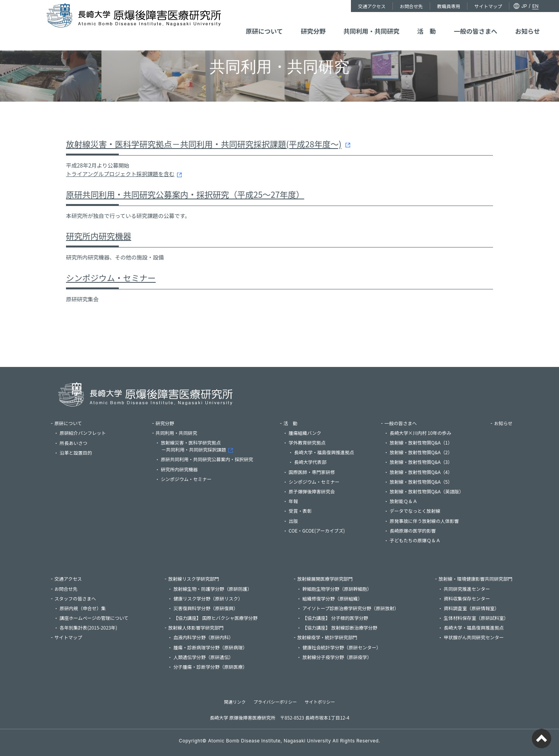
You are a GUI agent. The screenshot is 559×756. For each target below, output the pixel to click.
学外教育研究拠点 (307, 442)
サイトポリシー (320, 702)
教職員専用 (421, 6)
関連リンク (235, 702)
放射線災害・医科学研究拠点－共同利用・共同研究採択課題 (198, 446)
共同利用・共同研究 (377, 22)
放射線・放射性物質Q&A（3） (421, 462)
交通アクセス (348, 6)
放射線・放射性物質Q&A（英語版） (427, 491)
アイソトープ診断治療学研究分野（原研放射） (351, 608)
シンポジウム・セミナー (111, 278)
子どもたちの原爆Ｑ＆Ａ (415, 540)
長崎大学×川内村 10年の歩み (421, 433)
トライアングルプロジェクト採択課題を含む (120, 174)
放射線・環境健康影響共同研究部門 (476, 579)
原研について (294, 22)
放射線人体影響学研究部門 (196, 627)
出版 (293, 521)
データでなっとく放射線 (415, 511)
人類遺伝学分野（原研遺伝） (204, 657)
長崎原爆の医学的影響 (413, 530)
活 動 (419, 22)
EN (503, 6)
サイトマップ (458, 6)
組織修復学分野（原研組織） (332, 598)
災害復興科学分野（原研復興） (206, 608)
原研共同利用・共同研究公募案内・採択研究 (207, 459)
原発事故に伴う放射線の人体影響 (424, 521)
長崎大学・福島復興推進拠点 (324, 452)
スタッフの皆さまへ (75, 598)
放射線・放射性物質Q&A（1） (421, 442)
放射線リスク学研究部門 (194, 579)
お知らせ (497, 22)
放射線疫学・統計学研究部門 (327, 637)
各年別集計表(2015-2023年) (89, 627)
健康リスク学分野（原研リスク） (208, 598)
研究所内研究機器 (99, 236)
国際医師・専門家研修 (312, 472)
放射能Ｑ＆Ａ (404, 501)
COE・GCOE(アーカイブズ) (317, 530)
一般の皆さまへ (457, 22)
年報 (293, 501)
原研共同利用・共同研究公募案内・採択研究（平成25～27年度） (185, 194)
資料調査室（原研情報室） (471, 608)
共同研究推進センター (467, 589)
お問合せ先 (386, 6)
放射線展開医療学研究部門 (325, 579)
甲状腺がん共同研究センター (474, 637)
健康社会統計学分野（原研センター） (342, 647)
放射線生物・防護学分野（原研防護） (213, 589)
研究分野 (331, 22)
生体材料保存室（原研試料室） (476, 618)
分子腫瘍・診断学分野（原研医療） (210, 667)
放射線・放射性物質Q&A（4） (421, 472)
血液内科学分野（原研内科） (204, 637)
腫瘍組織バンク (305, 433)
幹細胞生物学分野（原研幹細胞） (337, 589)
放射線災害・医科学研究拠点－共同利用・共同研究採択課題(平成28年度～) (204, 144)
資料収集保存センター (467, 598)
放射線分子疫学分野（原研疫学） (337, 657)
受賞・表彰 (300, 511)
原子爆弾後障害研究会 (312, 491)
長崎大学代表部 (310, 462)
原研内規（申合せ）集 (83, 608)
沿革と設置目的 (76, 452)
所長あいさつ (74, 443)
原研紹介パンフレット (93, 433)
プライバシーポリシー (275, 702)
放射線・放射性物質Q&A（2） (421, 452)
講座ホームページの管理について (94, 618)
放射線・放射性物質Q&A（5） (421, 482)
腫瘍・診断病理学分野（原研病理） (210, 647)
